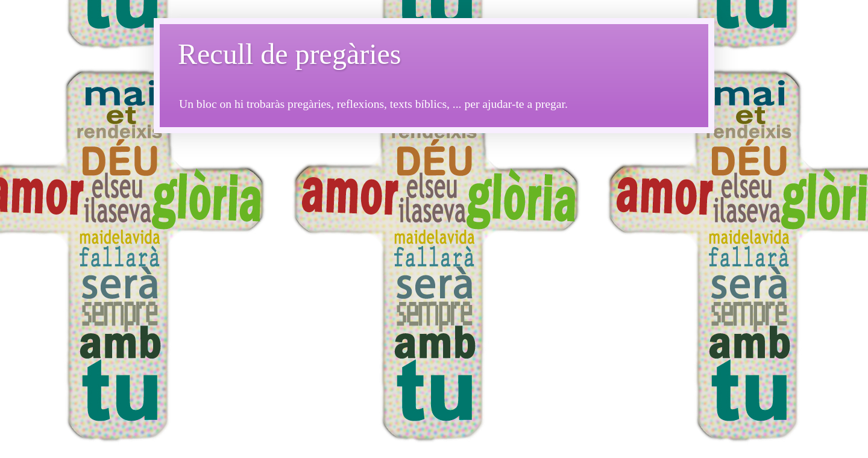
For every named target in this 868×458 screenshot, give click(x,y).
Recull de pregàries (290, 54)
